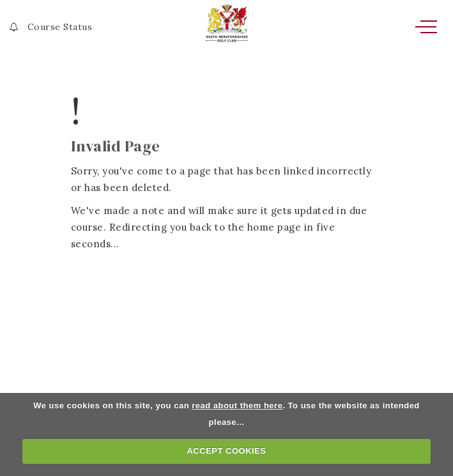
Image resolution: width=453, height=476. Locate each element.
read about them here (237, 405)
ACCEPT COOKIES (226, 451)
